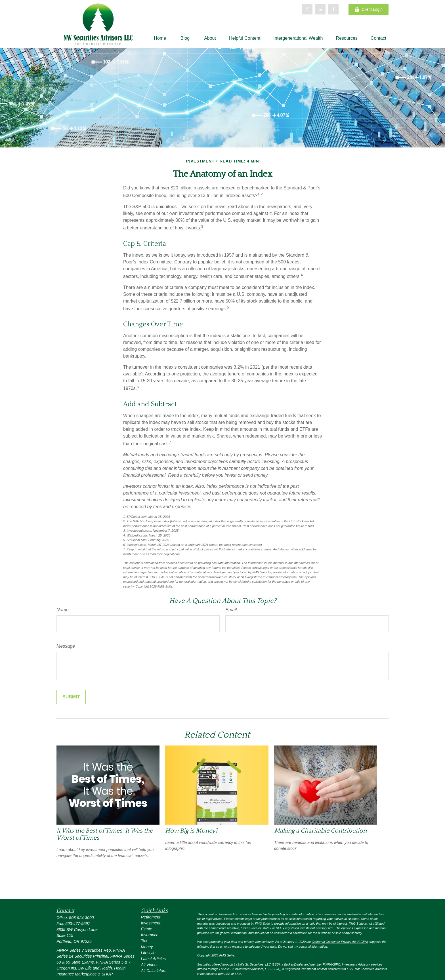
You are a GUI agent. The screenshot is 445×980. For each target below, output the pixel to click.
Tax (144, 941)
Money (147, 947)
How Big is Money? (191, 831)
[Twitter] (307, 9)
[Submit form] (71, 697)
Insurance (150, 935)
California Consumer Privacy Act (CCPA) (340, 942)
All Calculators (154, 971)
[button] (160, 38)
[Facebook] (333, 9)
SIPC (337, 964)
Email (231, 610)
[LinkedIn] (320, 9)
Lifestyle (148, 953)
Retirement (151, 917)
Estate (147, 929)
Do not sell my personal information (303, 947)
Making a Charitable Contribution (320, 831)
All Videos (150, 965)
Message (66, 646)
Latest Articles (153, 959)
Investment (151, 923)
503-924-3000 (81, 918)
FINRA (327, 964)
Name (63, 610)
